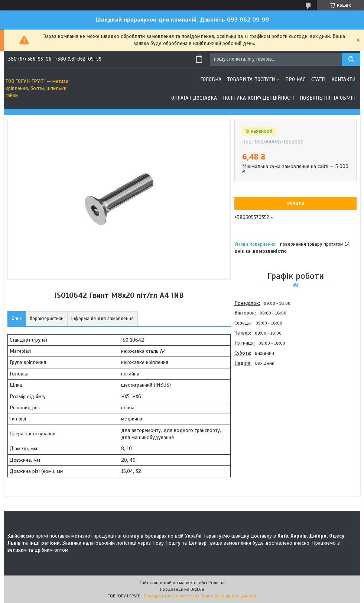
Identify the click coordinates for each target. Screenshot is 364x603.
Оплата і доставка (194, 98)
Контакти (343, 79)
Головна (211, 79)
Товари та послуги (251, 79)
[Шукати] (351, 59)
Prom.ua (217, 583)
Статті (318, 79)
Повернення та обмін (328, 98)
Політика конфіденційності (258, 98)
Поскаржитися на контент (170, 596)
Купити (296, 204)
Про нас (295, 79)
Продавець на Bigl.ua (182, 589)
